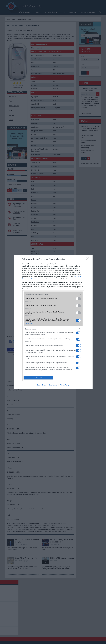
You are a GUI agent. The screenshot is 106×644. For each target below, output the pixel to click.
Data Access (53, 385)
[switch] (78, 299)
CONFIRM (38, 378)
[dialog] (53, 322)
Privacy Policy (64, 385)
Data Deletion (41, 385)
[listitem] (53, 294)
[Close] (88, 259)
